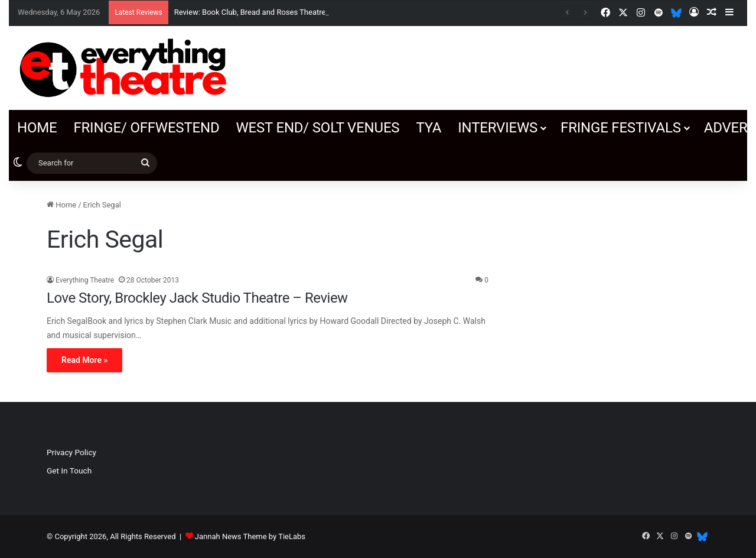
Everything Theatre (85, 280)
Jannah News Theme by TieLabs (250, 536)
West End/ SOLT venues (317, 128)
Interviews (498, 128)
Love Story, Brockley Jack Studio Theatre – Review (197, 298)
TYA (428, 128)
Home (37, 128)
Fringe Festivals (621, 128)
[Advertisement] (612, 272)
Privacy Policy (71, 452)
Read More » (84, 360)
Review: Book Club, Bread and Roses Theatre (250, 12)
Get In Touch (69, 471)
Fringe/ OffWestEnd (146, 128)
